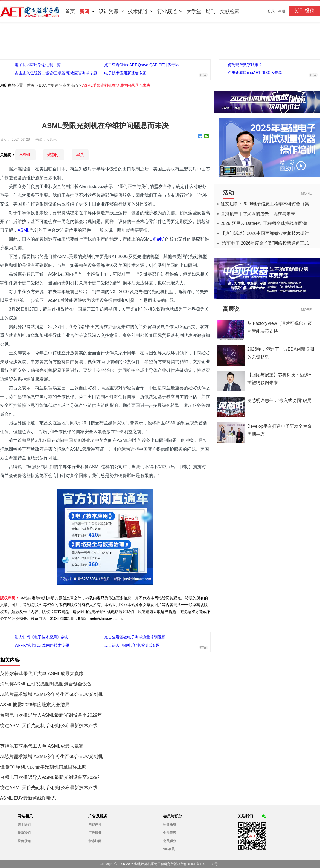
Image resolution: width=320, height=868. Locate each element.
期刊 (211, 11)
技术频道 (140, 11)
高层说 (231, 309)
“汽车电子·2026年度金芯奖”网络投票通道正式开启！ (265, 243)
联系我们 (24, 833)
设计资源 (111, 11)
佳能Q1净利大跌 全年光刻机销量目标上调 (43, 767)
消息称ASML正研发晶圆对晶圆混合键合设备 (46, 684)
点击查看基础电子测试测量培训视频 (135, 637)
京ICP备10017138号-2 (204, 864)
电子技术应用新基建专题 (125, 73)
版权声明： (10, 598)
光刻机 (54, 155)
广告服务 (95, 833)
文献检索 (230, 11)
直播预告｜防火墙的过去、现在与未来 (258, 214)
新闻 (87, 11)
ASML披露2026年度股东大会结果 (35, 705)
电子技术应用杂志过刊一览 (38, 65)
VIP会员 (169, 849)
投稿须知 (24, 841)
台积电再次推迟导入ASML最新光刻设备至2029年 (51, 715)
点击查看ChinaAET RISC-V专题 (255, 73)
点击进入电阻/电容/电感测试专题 (132, 645)
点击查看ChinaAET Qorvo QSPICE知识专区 (142, 65)
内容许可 (95, 824)
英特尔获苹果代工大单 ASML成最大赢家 (42, 674)
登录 (271, 11)
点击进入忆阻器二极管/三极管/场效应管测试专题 (56, 73)
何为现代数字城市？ (245, 65)
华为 (80, 155)
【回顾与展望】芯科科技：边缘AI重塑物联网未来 (280, 379)
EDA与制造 (49, 85)
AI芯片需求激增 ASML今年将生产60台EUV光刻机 (51, 695)
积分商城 (170, 824)
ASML (25, 155)
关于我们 (24, 824)
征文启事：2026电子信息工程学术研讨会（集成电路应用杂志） (265, 204)
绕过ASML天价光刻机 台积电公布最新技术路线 (49, 726)
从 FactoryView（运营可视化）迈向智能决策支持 (280, 327)
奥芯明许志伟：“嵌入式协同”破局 (279, 400)
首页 (70, 11)
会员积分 (170, 841)
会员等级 (170, 833)
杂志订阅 (95, 841)
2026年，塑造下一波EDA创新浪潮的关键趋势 (281, 353)
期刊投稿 (305, 11)
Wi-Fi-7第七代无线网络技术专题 (42, 645)
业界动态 (70, 85)
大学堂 (194, 11)
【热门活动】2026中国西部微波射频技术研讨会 (265, 233)
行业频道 (170, 11)
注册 (281, 11)
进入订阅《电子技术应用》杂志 (42, 637)
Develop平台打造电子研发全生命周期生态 (279, 430)
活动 (228, 193)
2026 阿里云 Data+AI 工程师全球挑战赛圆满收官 (264, 224)
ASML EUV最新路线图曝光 (28, 798)
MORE (306, 193)
